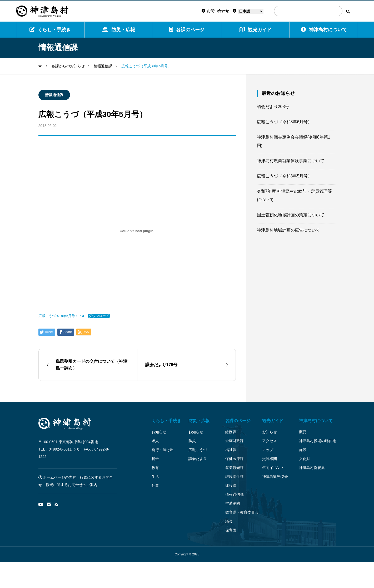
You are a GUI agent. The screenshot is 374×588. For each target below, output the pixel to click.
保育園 (231, 530)
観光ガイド (273, 421)
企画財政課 (235, 441)
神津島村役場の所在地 (317, 441)
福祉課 (231, 450)
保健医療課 (235, 459)
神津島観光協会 (275, 477)
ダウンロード (99, 316)
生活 (155, 477)
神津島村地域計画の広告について (288, 230)
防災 (192, 441)
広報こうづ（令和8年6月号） (285, 122)
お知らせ (159, 432)
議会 (229, 521)
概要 (303, 432)
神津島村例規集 (312, 468)
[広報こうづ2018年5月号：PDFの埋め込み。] (137, 231)
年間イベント (273, 468)
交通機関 (270, 459)
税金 (155, 459)
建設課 (231, 485)
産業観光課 (235, 468)
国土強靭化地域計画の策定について (291, 215)
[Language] (251, 11)
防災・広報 (119, 30)
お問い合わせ (215, 11)
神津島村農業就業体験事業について (291, 161)
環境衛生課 (235, 477)
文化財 (305, 459)
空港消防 (233, 503)
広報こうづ (198, 450)
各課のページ (187, 30)
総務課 (231, 432)
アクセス (270, 441)
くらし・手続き (50, 30)
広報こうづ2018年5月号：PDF (62, 316)
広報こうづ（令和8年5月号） (285, 176)
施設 (303, 450)
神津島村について (324, 30)
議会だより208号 (273, 107)
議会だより (198, 459)
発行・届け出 (163, 450)
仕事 (155, 485)
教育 (155, 468)
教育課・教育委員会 (242, 512)
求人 (155, 441)
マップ (268, 450)
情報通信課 (54, 95)
